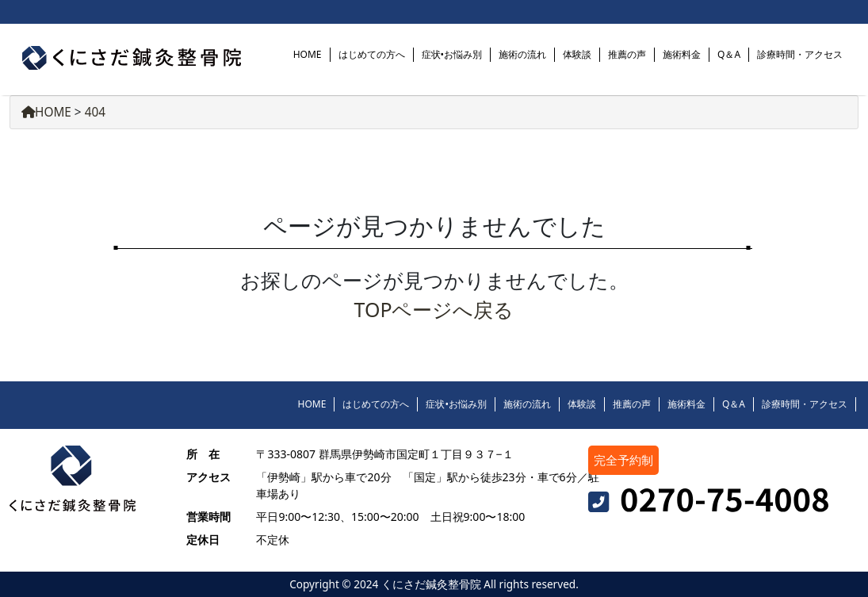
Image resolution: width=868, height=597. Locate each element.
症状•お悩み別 (452, 54)
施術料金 (682, 54)
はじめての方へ (372, 54)
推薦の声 (627, 54)
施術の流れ (522, 54)
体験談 (577, 54)
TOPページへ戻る (434, 309)
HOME (308, 54)
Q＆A (729, 54)
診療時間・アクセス (800, 54)
